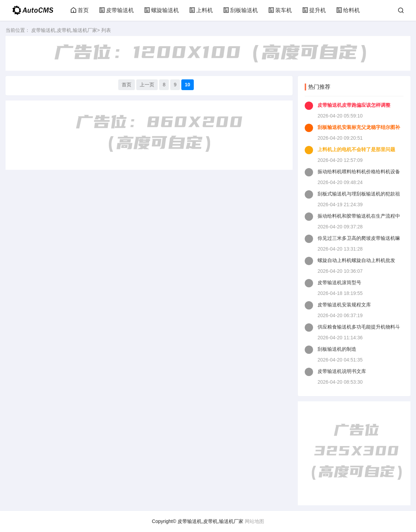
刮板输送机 (241, 10)
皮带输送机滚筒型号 (339, 282)
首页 (80, 10)
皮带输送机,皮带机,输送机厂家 (64, 30)
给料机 (348, 10)
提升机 (314, 10)
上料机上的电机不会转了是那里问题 (356, 149)
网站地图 (254, 521)
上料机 (201, 10)
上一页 (147, 85)
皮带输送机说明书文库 (342, 371)
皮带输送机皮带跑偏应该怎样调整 (354, 105)
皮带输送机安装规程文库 (344, 305)
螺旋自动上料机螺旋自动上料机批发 (356, 260)
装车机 (280, 10)
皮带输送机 (116, 10)
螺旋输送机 (162, 10)
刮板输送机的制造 (337, 349)
